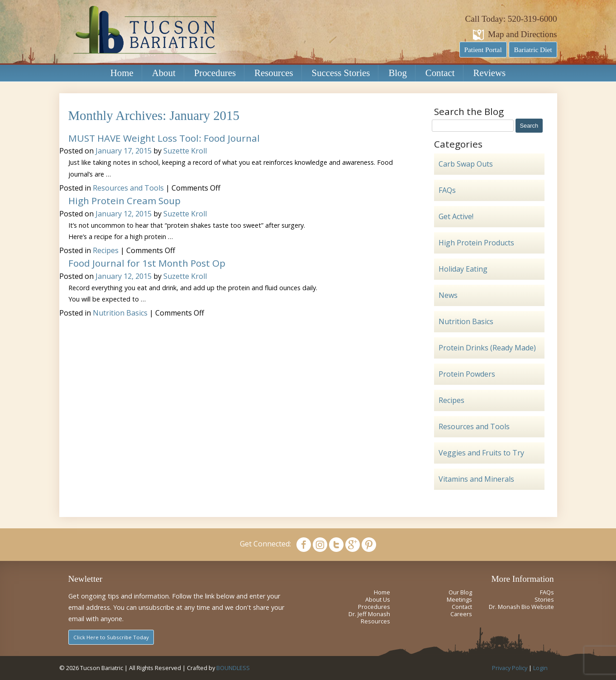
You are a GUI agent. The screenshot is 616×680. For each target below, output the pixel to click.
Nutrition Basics (120, 313)
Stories (544, 599)
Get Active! (456, 216)
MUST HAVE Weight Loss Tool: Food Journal (164, 138)
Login (540, 668)
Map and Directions (522, 34)
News (448, 295)
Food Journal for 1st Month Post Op (147, 263)
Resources (274, 73)
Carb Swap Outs (466, 164)
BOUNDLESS (233, 668)
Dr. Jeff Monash (369, 614)
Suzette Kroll (185, 151)
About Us (378, 599)
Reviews (490, 73)
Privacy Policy (510, 668)
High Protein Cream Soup (124, 201)
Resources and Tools (128, 188)
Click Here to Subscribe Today (111, 637)
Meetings (459, 599)
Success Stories (341, 73)
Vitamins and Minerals (476, 479)
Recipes (106, 250)
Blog (397, 73)
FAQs (447, 190)
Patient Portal (483, 50)
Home (122, 73)
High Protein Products (476, 243)
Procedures (215, 73)
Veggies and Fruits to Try (481, 453)
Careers (461, 614)
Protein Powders (467, 374)
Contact (440, 73)
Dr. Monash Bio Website (521, 607)
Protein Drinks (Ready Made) (487, 348)
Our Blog (460, 592)
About (164, 73)
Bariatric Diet (533, 50)
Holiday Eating (463, 269)
